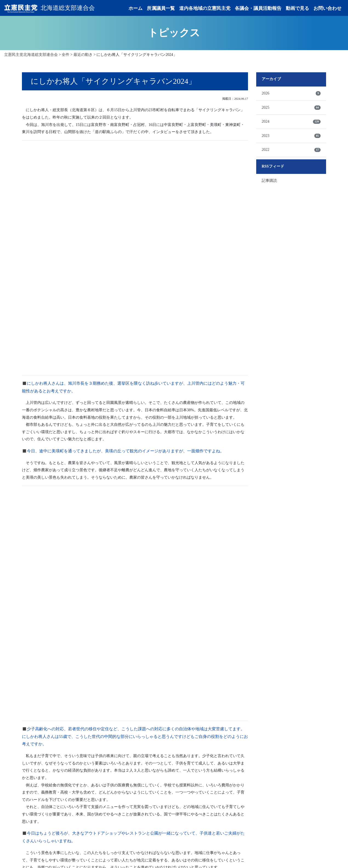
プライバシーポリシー (256, 852)
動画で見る (297, 9)
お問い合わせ (327, 9)
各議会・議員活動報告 (258, 9)
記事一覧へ (135, 758)
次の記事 (164, 758)
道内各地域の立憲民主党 (205, 9)
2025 (291, 108)
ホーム (136, 9)
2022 (291, 151)
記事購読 (269, 181)
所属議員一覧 (161, 9)
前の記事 (106, 758)
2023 (291, 137)
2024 (291, 123)
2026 (291, 94)
